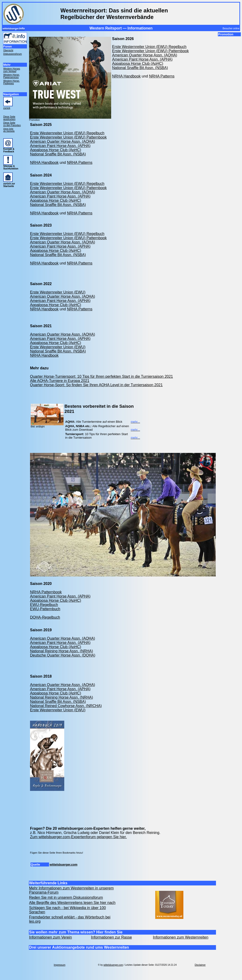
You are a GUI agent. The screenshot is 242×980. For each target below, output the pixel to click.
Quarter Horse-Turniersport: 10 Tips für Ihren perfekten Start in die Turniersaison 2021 (101, 376)
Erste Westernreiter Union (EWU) (58, 292)
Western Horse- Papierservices (11, 76)
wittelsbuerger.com (64, 864)
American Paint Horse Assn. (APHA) (142, 59)
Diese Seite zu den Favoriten (12, 124)
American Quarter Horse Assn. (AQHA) (145, 55)
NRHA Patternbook (46, 592)
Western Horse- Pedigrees (11, 82)
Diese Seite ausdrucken (9, 118)
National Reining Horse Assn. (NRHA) (62, 651)
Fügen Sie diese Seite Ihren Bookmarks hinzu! (57, 853)
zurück (7, 108)
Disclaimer (200, 965)
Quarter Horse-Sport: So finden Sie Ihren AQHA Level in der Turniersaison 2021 (96, 385)
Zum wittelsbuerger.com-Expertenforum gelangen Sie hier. (78, 837)
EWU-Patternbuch (45, 609)
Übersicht (8, 50)
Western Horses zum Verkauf (12, 70)
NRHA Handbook (126, 76)
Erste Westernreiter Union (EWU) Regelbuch (149, 47)
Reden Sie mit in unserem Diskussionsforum (66, 897)
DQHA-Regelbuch (45, 617)
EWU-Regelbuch (44, 605)
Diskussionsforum (13, 54)
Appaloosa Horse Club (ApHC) (138, 64)
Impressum (59, 965)
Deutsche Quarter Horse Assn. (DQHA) (63, 655)
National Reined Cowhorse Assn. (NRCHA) (66, 706)
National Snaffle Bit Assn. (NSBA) (140, 68)
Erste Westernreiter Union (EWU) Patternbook (150, 51)
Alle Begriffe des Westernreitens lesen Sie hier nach (72, 903)
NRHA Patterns (162, 76)
